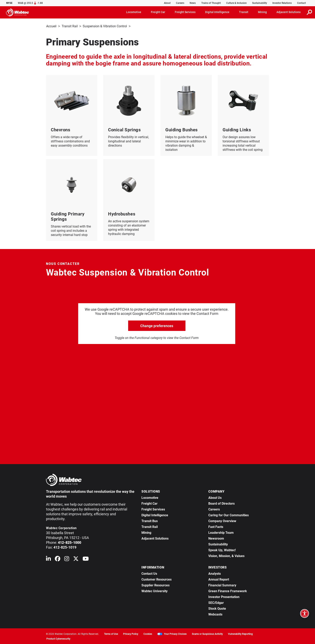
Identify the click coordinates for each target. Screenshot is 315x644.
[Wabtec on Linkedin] (48, 559)
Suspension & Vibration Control (105, 26)
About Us (215, 497)
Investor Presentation (224, 597)
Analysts (215, 573)
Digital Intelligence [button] (217, 12)
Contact (301, 3)
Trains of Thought (211, 3)
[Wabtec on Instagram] (67, 559)
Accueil (51, 26)
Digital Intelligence (155, 515)
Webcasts (215, 614)
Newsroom (216, 538)
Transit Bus (150, 521)
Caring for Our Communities (229, 515)
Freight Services (153, 509)
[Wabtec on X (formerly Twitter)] (76, 559)
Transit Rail (70, 26)
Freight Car (149, 503)
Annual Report (219, 579)
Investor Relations (282, 3)
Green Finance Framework (228, 591)
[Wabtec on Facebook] (58, 559)
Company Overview (222, 521)
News (193, 3)
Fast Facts (216, 526)
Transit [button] (244, 12)
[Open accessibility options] (305, 613)
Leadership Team (221, 532)
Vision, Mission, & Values (226, 556)
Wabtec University (154, 591)
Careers (180, 3)
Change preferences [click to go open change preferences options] (157, 325)
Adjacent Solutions (155, 538)
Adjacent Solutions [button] (288, 12)
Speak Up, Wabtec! (222, 550)
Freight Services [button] (185, 12)
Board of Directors (221, 503)
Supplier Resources (155, 585)
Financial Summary (222, 585)
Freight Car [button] (158, 12)
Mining (146, 532)
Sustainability (260, 3)
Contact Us (149, 573)
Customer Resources (156, 579)
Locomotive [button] (134, 12)
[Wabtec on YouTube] (86, 559)
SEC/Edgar (216, 602)
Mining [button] (262, 12)
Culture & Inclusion (236, 3)
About (167, 3)
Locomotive (150, 497)
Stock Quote (217, 608)
